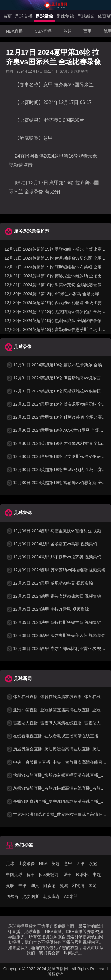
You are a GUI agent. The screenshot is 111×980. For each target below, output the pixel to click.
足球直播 (24, 16)
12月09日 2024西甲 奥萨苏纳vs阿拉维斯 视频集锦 (56, 570)
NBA (43, 863)
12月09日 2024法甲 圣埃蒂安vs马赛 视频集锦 (52, 544)
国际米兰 (84, 85)
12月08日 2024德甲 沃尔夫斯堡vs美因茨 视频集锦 (56, 635)
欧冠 (93, 863)
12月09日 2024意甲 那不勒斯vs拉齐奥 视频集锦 (54, 557)
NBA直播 (14, 31)
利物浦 (78, 885)
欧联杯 (82, 874)
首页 (7, 16)
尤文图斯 (31, 896)
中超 (97, 874)
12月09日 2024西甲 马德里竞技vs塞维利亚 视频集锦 (58, 531)
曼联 (10, 885)
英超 (67, 31)
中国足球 (14, 874)
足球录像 (44, 16)
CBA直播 (43, 31)
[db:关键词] (49, 874)
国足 (93, 885)
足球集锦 (65, 16)
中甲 (22, 885)
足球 (10, 863)
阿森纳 (49, 885)
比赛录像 (27, 863)
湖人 (35, 885)
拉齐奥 (60, 85)
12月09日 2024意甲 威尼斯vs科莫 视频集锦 (49, 583)
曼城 (64, 885)
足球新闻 (86, 16)
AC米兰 (71, 896)
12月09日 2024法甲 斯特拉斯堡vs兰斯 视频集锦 (54, 622)
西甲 (88, 31)
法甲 (68, 874)
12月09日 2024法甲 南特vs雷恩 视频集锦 (47, 609)
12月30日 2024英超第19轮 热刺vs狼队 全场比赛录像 (53, 321)
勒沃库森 (52, 896)
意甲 (48, 138)
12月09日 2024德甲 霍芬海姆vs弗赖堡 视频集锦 (54, 596)
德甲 (31, 874)
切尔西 (12, 896)
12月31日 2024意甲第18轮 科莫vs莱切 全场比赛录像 (53, 285)
